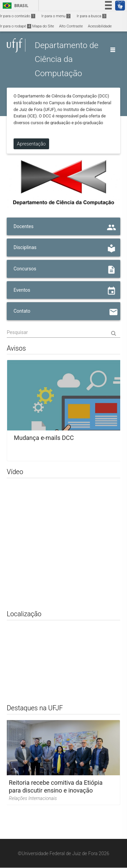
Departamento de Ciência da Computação (66, 59)
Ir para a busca (91, 16)
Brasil (14, 6)
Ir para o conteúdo (18, 16)
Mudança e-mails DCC (44, 438)
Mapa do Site (43, 26)
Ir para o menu (56, 16)
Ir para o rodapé (16, 26)
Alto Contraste (71, 26)
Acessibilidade (100, 26)
